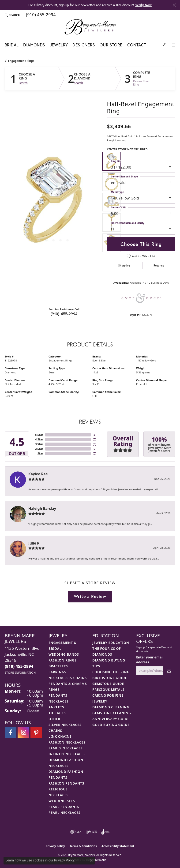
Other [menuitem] (54, 719)
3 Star (39, 444)
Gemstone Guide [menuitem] (108, 684)
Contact (137, 45)
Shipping (124, 265)
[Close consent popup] (91, 860)
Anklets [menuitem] (56, 707)
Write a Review (90, 596)
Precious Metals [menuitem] (108, 690)
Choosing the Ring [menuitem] (111, 672)
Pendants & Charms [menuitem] (68, 684)
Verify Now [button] (143, 5)
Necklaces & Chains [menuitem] (68, 678)
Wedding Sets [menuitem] (62, 801)
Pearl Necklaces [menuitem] (64, 813)
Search (23, 83)
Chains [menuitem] (55, 731)
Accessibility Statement (118, 846)
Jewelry (59, 45)
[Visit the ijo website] (92, 832)
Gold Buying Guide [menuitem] (111, 725)
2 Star (39, 449)
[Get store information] (20, 673)
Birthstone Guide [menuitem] (110, 678)
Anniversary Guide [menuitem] (111, 719)
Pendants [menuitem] (58, 695)
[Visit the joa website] (106, 832)
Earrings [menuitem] (57, 672)
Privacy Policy (55, 846)
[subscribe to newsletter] (169, 671)
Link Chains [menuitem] (60, 736)
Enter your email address (150, 660)
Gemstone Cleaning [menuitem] (112, 713)
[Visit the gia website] (76, 832)
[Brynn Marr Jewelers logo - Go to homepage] (90, 27)
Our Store (111, 45)
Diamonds (34, 45)
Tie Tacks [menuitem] (57, 713)
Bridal (12, 45)
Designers (84, 45)
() (95, 435)
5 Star (39, 435)
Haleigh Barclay (42, 508)
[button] (13, 15)
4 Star (39, 439)
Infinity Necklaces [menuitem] (67, 754)
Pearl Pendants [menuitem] (64, 807)
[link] (40, 15)
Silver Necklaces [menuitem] (65, 725)
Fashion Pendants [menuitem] (66, 783)
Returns (159, 265)
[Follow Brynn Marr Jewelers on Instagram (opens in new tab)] (23, 733)
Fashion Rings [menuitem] (62, 660)
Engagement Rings (21, 61)
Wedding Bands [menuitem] (64, 654)
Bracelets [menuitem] (58, 666)
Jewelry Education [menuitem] (111, 643)
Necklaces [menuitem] (58, 701)
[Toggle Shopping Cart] (173, 44)
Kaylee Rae (38, 474)
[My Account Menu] (165, 44)
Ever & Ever (99, 360)
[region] (53, 202)
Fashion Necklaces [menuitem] (67, 742)
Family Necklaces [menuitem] (66, 748)
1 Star (39, 453)
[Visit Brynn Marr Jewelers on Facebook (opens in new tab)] (11, 733)
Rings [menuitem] (54, 690)
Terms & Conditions (83, 846)
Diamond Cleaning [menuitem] (111, 707)
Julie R (34, 543)
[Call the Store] (19, 666)
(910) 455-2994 (64, 314)
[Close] (174, 5)
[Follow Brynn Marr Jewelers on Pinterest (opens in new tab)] (36, 733)
